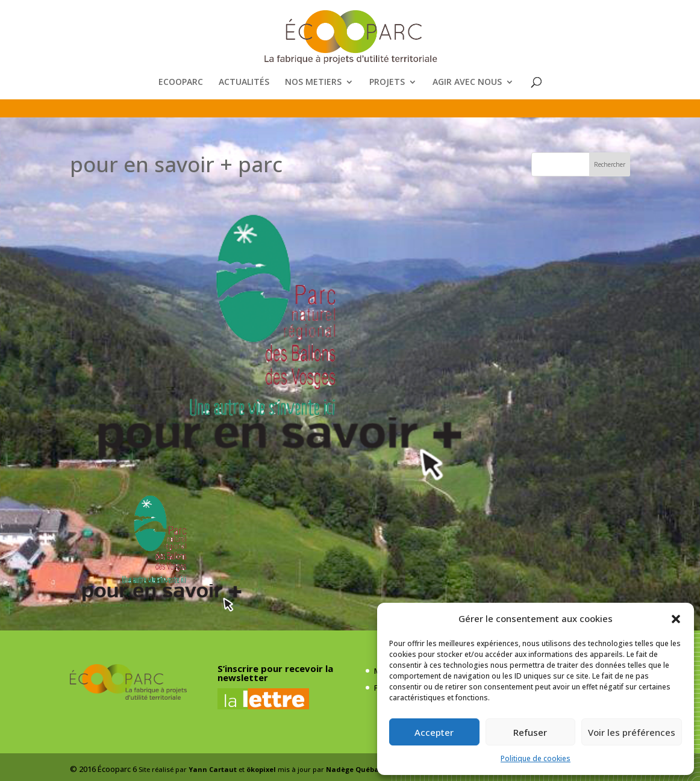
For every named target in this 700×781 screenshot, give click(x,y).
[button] (676, 619)
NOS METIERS (313, 82)
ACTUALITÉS (244, 82)
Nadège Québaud (357, 769)
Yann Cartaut (213, 769)
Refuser (530, 732)
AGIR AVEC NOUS (467, 82)
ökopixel (261, 769)
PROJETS (387, 82)
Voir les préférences (632, 732)
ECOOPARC (181, 82)
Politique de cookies (536, 758)
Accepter (434, 732)
